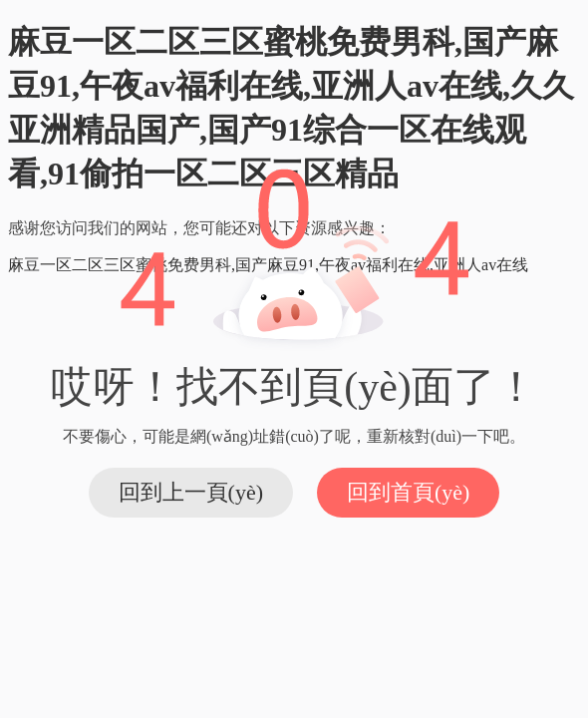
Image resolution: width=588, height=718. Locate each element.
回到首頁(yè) (408, 492)
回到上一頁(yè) (191, 492)
